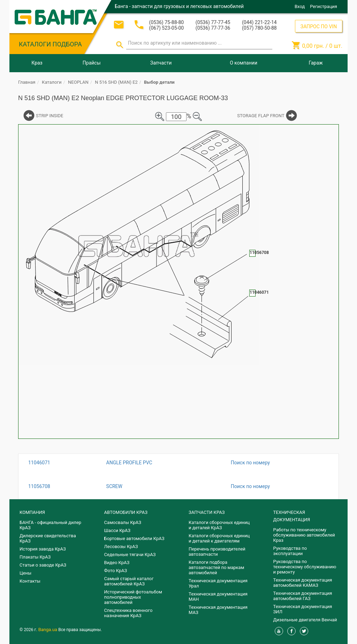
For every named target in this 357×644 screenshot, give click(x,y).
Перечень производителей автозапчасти (217, 552)
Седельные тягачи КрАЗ (130, 555)
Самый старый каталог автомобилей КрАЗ (129, 581)
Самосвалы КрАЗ (123, 522)
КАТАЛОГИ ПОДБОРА (50, 44)
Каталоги (52, 82)
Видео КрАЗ (117, 563)
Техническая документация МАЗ (218, 610)
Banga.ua (48, 630)
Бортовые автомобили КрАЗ (134, 538)
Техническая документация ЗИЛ (303, 609)
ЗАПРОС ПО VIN (319, 27)
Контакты (30, 581)
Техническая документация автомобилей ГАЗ (303, 596)
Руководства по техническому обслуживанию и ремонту (305, 567)
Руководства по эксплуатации (290, 551)
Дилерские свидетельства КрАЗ (48, 538)
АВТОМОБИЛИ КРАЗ (126, 512)
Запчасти (161, 63)
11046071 (39, 463)
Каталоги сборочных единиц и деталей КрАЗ (219, 525)
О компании (244, 63)
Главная (27, 82)
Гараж (316, 63)
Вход (300, 6)
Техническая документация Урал (218, 583)
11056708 (39, 486)
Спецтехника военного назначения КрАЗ (128, 613)
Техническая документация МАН (218, 597)
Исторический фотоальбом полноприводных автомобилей (133, 597)
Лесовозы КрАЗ (121, 546)
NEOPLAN (78, 82)
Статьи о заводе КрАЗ (43, 565)
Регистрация (324, 6)
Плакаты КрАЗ (35, 557)
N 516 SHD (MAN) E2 (116, 82)
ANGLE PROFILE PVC (129, 463)
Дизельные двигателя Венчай (305, 620)
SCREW (114, 486)
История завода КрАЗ (43, 549)
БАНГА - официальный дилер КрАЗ (50, 525)
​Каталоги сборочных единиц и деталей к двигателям (219, 538)
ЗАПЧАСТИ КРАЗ (207, 512)
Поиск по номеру (250, 463)
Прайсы (92, 63)
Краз (37, 63)
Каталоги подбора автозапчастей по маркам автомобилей (216, 567)
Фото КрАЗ (116, 571)
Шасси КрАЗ (117, 530)
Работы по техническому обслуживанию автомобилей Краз (304, 535)
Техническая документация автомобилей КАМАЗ (303, 583)
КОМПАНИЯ (32, 512)
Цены (25, 573)
